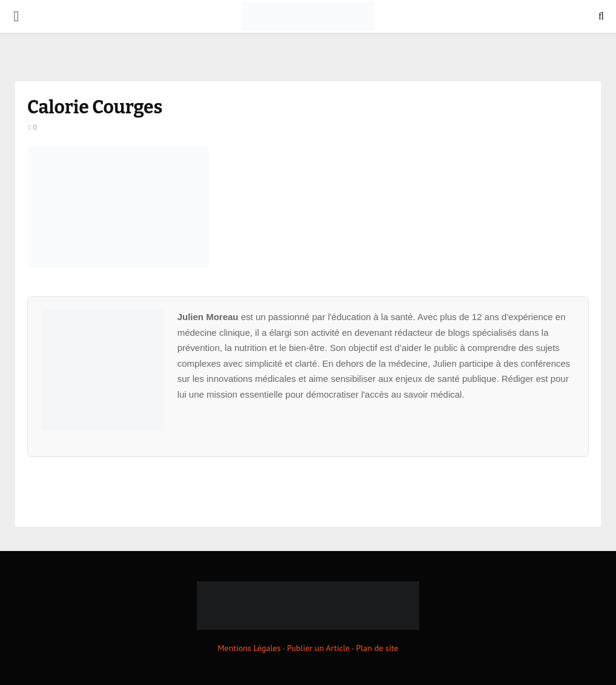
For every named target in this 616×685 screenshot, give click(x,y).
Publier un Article (319, 648)
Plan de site (377, 648)
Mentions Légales (249, 648)
